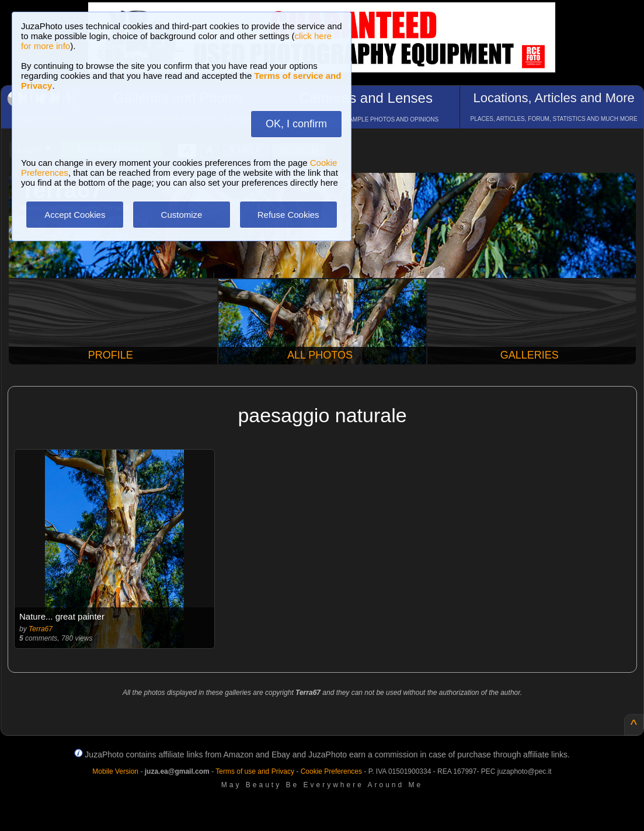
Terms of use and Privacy (255, 771)
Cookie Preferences (331, 771)
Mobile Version (115, 771)
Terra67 (41, 629)
